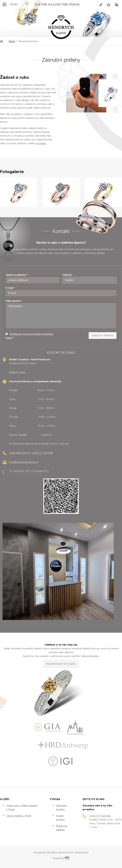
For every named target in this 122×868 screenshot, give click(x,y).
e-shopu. (41, 143)
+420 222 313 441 (20, 453)
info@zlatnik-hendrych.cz (24, 462)
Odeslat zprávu (103, 335)
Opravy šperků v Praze (19, 816)
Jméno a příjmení (17, 275)
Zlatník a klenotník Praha (57, 4)
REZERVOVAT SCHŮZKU (61, 664)
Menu (9, 4)
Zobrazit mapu (17, 372)
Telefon (67, 275)
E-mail (10, 288)
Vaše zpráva (14, 301)
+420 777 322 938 (42, 453)
